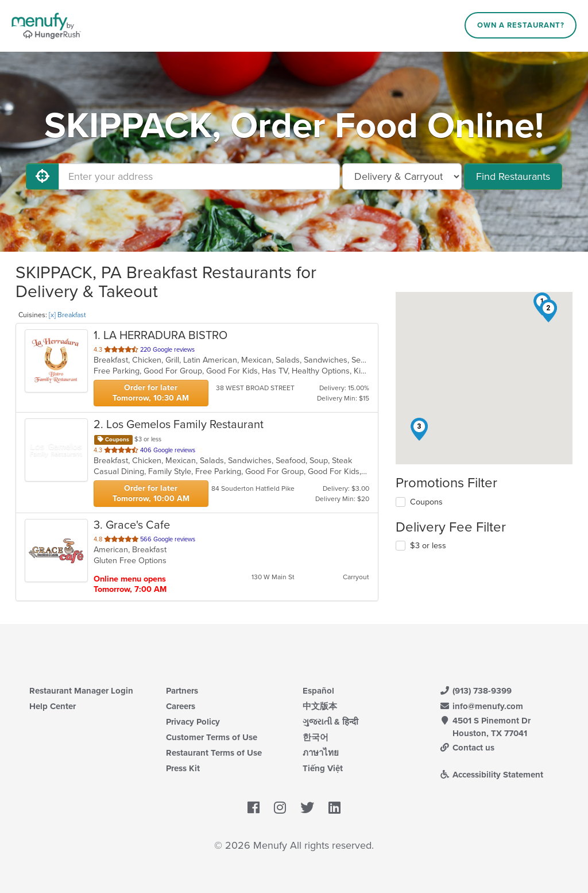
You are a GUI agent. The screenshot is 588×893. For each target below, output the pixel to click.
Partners (182, 691)
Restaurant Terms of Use (214, 753)
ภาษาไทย (321, 753)
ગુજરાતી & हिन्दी (330, 722)
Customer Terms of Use (212, 737)
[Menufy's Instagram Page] (280, 808)
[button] (548, 311)
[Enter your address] (199, 176)
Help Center (53, 706)
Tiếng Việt (323, 768)
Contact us (467, 748)
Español (318, 691)
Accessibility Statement (491, 775)
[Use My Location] (42, 176)
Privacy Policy (193, 722)
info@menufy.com (481, 706)
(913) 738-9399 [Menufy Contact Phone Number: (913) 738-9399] (475, 691)
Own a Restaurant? (521, 25)
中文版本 (320, 706)
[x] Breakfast (67, 315)
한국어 (316, 737)
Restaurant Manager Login (81, 691)
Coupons (426, 502)
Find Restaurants (513, 176)
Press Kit (183, 768)
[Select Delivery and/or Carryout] (402, 176)
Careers (181, 706)
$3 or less (428, 546)
